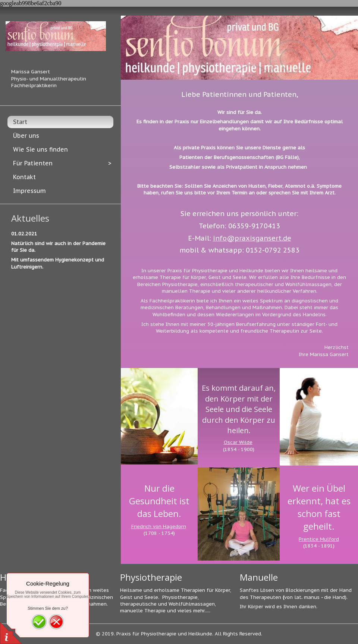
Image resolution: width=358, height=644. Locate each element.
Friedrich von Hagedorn (159, 526)
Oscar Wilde (238, 442)
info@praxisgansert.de (252, 238)
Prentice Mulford (319, 539)
